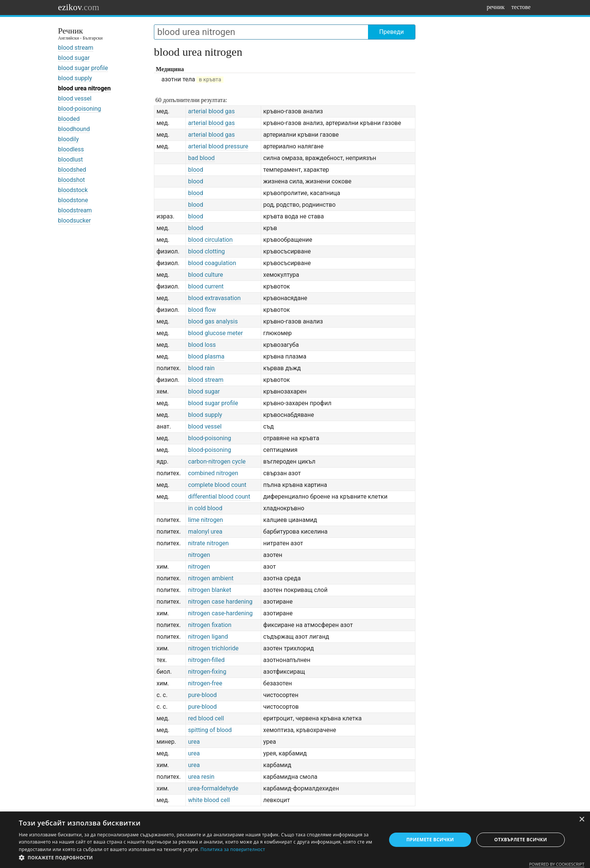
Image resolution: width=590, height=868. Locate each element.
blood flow (202, 310)
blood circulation (211, 240)
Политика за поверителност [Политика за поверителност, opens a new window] (233, 849)
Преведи (392, 32)
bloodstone (73, 200)
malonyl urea (205, 532)
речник (496, 7)
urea (194, 742)
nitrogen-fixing (207, 672)
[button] (197, 858)
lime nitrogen (206, 520)
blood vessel (75, 98)
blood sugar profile (83, 68)
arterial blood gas (211, 111)
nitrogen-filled (206, 660)
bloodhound (74, 129)
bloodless (71, 149)
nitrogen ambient (211, 578)
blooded (69, 119)
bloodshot (71, 180)
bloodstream (75, 210)
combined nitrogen (213, 473)
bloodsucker (74, 220)
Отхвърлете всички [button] (521, 840)
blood (196, 170)
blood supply (75, 78)
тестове (521, 7)
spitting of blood (210, 730)
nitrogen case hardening (220, 602)
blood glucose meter (216, 333)
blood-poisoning (80, 109)
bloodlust (70, 159)
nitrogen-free (205, 683)
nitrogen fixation (210, 625)
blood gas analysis (213, 321)
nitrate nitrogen (208, 543)
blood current (206, 286)
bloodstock (73, 190)
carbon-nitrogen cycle (217, 461)
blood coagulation (212, 263)
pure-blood (202, 695)
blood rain (201, 368)
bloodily (68, 139)
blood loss (202, 345)
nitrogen (199, 555)
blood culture (206, 275)
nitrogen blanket (210, 590)
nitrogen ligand (208, 637)
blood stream (76, 48)
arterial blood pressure (218, 146)
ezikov (79, 7)
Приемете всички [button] (430, 840)
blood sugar (74, 58)
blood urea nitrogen (84, 88)
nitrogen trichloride (213, 648)
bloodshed (72, 170)
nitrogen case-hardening (220, 613)
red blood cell (206, 718)
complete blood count (217, 485)
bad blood (201, 158)
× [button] (582, 820)
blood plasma (206, 356)
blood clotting (207, 251)
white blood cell (209, 800)
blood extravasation (214, 298)
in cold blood (205, 508)
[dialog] (295, 840)
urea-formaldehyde (213, 788)
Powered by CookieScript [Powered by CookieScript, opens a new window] (557, 864)
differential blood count (219, 497)
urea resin (201, 777)
